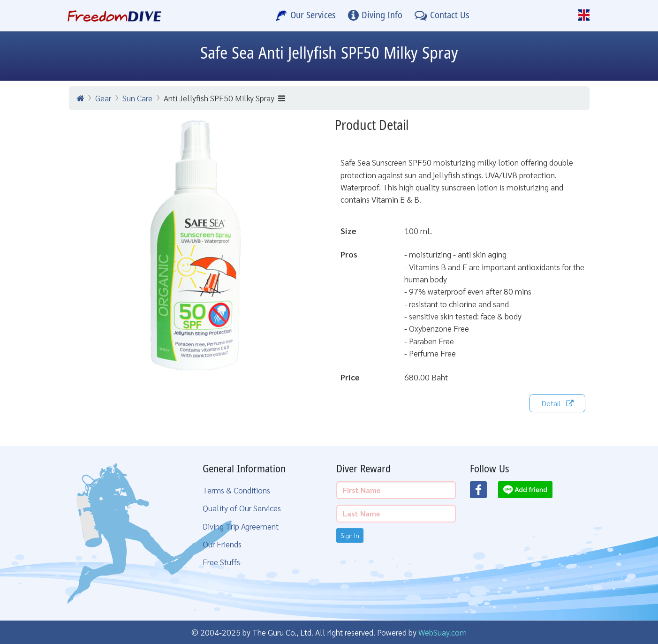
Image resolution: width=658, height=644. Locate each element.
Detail (557, 403)
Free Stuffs (221, 562)
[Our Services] (306, 15)
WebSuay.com (442, 632)
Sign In (350, 535)
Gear (103, 98)
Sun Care (137, 98)
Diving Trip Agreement (241, 526)
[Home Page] (115, 15)
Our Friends (222, 544)
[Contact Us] (442, 15)
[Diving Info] (375, 15)
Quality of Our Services (242, 508)
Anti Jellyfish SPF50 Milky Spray (224, 98)
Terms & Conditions (236, 490)
